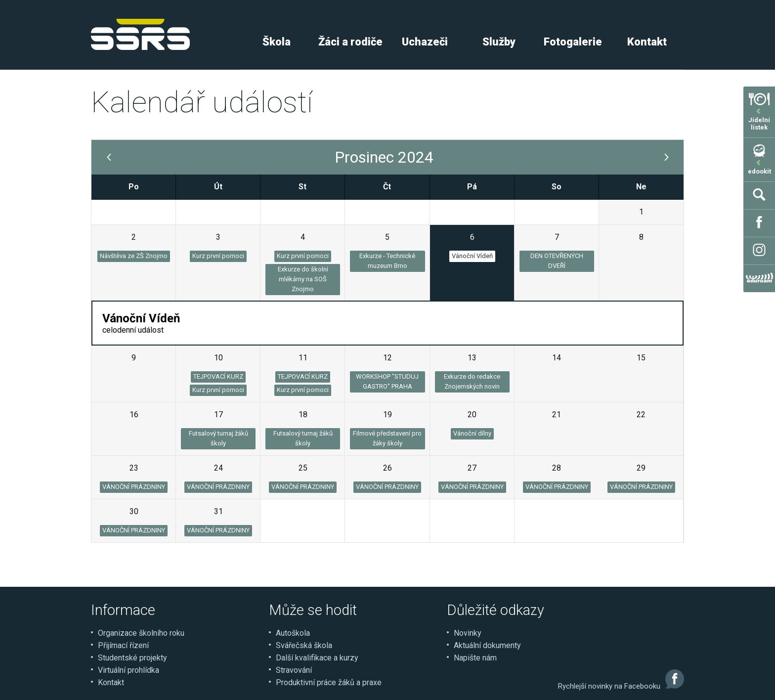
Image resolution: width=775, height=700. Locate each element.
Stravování (294, 670)
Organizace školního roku (141, 633)
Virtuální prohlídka (129, 670)
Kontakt (647, 42)
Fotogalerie (573, 42)
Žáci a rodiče (350, 42)
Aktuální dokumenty (487, 645)
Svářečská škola (304, 645)
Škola (277, 42)
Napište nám (475, 658)
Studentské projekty (132, 658)
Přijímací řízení (123, 645)
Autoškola (293, 633)
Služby (499, 42)
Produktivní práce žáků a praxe (329, 682)
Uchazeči (425, 42)
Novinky (468, 633)
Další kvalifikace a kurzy (317, 658)
